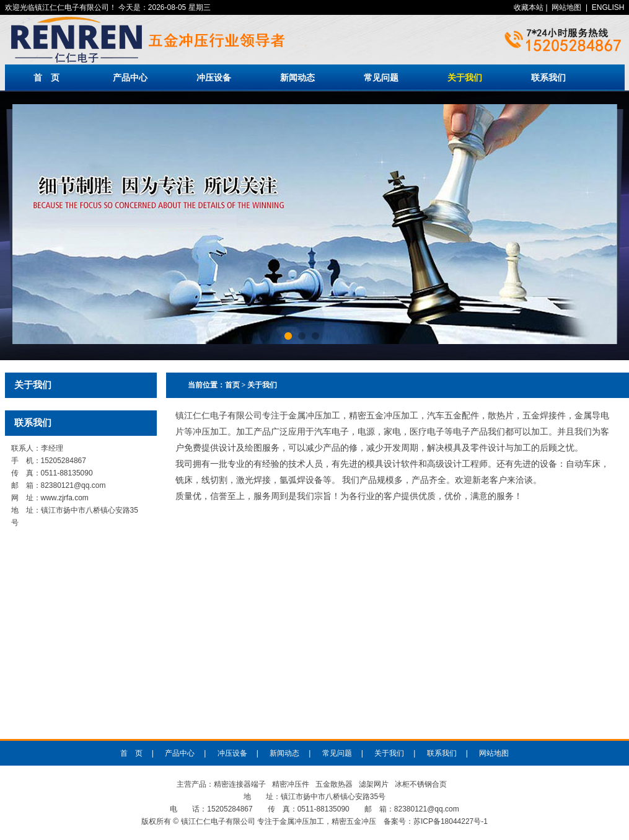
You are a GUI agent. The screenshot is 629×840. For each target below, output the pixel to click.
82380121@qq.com (73, 485)
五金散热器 (334, 784)
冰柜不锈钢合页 (421, 784)
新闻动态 (297, 77)
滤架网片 (374, 784)
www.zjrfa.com (65, 498)
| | (569, 7)
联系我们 (548, 77)
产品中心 (130, 77)
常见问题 (381, 77)
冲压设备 (214, 77)
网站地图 (566, 7)
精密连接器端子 (240, 784)
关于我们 (465, 77)
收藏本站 (529, 7)
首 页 (46, 77)
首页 (232, 385)
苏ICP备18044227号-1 (451, 821)
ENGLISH (608, 7)
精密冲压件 (291, 784)
